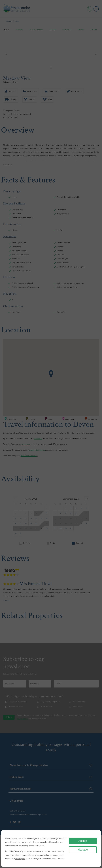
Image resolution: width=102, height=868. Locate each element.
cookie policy (21, 859)
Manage (83, 850)
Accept (83, 841)
